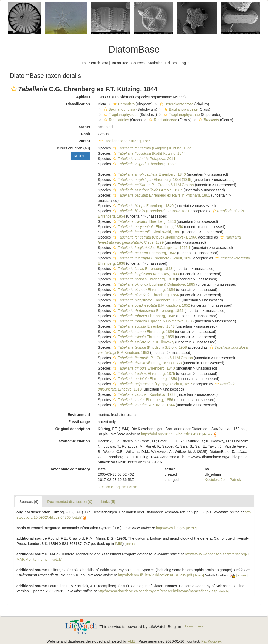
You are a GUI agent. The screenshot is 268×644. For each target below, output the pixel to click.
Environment (79, 415)
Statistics (155, 63)
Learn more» (194, 626)
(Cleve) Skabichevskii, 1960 (154, 237)
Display (80, 156)
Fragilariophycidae (121, 115)
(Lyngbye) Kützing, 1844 (152, 148)
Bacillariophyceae (180, 109)
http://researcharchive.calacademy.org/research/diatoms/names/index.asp (158, 591)
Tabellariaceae (162, 120)
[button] (14, 89)
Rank (85, 134)
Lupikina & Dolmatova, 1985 (153, 284)
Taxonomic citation (73, 441)
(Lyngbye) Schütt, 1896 (152, 384)
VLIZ (132, 641)
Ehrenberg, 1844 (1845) (152, 180)
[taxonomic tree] (109, 487)
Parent (84, 141)
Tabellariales (116, 120)
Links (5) (108, 502)
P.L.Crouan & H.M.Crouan (153, 185)
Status (84, 127)
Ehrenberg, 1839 (144, 164)
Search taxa (99, 63)
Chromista (123, 104)
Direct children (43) (73, 148)
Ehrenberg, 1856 (143, 337)
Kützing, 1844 (143, 405)
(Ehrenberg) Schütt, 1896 (152, 258)
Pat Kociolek (211, 641)
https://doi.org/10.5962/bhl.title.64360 (171, 434)
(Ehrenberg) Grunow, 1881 (150, 211)
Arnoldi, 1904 (147, 190)
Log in (185, 63)
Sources (138, 63)
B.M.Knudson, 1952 (151, 305)
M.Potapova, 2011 (144, 159)
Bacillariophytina (119, 109)
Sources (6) (29, 502)
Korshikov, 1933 (145, 274)
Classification (78, 104)
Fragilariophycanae (181, 115)
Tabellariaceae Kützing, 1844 (124, 141)
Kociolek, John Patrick (223, 480)
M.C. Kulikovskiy (143, 342)
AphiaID (83, 97)
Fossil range (79, 422)
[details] (208, 434)
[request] (242, 575)
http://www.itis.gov (171, 528)
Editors (171, 63)
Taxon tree (120, 63)
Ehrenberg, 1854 (147, 227)
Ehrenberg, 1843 (144, 221)
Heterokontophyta (176, 104)
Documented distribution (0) (70, 502)
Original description (72, 429)
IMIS (119, 544)
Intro (82, 63)
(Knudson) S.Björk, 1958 (149, 347)
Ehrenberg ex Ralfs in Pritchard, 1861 (161, 195)
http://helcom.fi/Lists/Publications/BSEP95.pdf (155, 575)
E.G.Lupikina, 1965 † (151, 248)
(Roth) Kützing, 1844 (149, 153)
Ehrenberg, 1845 (143, 316)
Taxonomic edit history (70, 469)
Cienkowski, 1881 (146, 232)
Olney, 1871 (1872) (147, 363)
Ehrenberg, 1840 (149, 174)
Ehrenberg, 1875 (143, 374)
